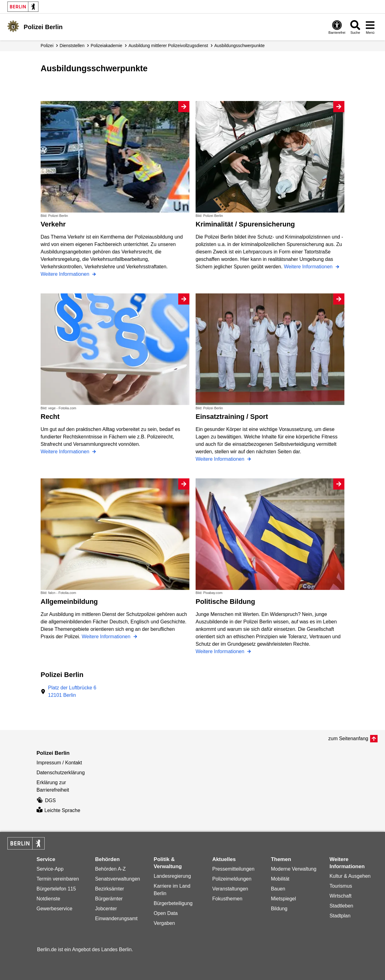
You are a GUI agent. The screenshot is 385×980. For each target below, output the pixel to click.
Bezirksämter (110, 889)
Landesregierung (172, 876)
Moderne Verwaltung (294, 869)
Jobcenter (106, 909)
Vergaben (164, 923)
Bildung (279, 909)
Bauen (278, 889)
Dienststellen (72, 46)
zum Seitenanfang (348, 738)
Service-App (50, 869)
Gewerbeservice (55, 909)
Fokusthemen (227, 899)
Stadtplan (340, 916)
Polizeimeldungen (232, 879)
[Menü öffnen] (370, 27)
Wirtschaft (341, 896)
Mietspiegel (283, 899)
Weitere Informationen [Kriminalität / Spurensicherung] (309, 267)
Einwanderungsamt (116, 918)
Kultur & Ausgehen (350, 876)
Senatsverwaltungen (118, 879)
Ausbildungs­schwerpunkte (239, 46)
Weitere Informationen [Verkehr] (66, 274)
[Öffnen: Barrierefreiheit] (337, 27)
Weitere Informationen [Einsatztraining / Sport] (221, 459)
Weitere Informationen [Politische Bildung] (221, 651)
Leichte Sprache (58, 810)
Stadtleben (341, 906)
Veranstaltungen (230, 889)
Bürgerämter (109, 899)
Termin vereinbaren (58, 879)
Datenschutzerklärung (61, 773)
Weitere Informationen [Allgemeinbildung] (107, 637)
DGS (46, 800)
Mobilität (280, 879)
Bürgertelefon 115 (56, 889)
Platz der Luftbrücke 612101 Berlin (72, 691)
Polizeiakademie (106, 46)
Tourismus (341, 886)
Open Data (166, 913)
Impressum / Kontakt (59, 763)
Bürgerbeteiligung (173, 903)
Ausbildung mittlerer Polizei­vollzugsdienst (168, 46)
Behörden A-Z (111, 869)
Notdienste (49, 899)
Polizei (47, 46)
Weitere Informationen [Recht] (66, 452)
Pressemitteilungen (233, 869)
